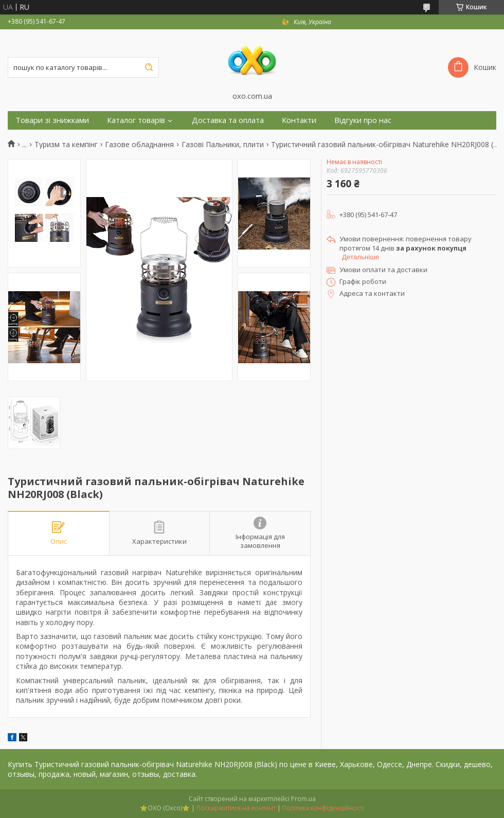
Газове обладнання (139, 145)
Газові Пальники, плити (223, 145)
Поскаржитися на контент (236, 808)
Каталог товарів (136, 120)
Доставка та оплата (228, 120)
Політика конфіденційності (323, 808)
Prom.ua (303, 799)
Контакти (299, 120)
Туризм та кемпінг (66, 145)
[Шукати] (149, 67)
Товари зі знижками (52, 120)
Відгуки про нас (363, 120)
